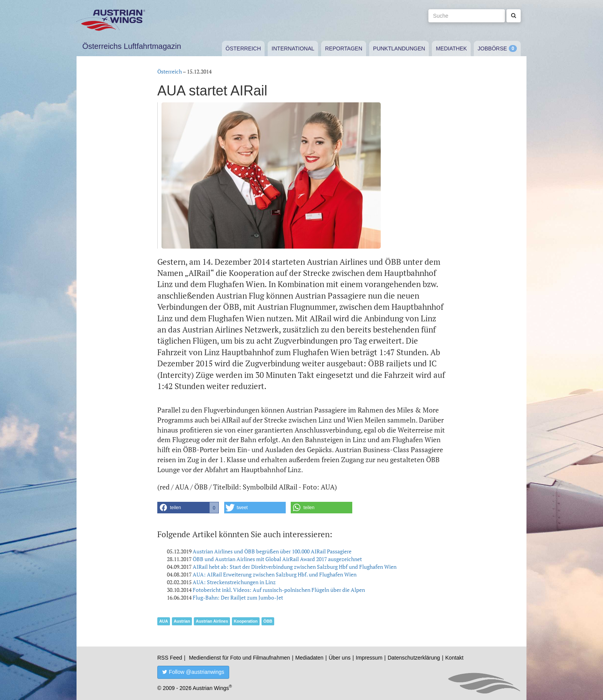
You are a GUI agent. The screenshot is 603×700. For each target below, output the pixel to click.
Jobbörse (492, 48)
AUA (164, 621)
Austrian (182, 621)
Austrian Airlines (212, 621)
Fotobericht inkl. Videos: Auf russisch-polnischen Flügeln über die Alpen (279, 590)
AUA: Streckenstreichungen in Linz (234, 582)
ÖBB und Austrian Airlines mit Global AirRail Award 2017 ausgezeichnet (277, 559)
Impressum (369, 658)
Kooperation (246, 621)
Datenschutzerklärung (414, 658)
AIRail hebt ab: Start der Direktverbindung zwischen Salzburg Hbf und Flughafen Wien (295, 567)
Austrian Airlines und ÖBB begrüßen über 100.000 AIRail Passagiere (272, 551)
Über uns (340, 658)
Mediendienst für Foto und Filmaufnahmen (239, 658)
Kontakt (454, 658)
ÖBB (268, 621)
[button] (188, 508)
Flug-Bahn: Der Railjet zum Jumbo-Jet (238, 597)
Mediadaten (309, 658)
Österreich (243, 48)
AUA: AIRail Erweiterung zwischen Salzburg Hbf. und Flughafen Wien (275, 574)
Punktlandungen (399, 48)
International (293, 48)
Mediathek (451, 48)
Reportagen (344, 48)
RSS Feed (170, 658)
